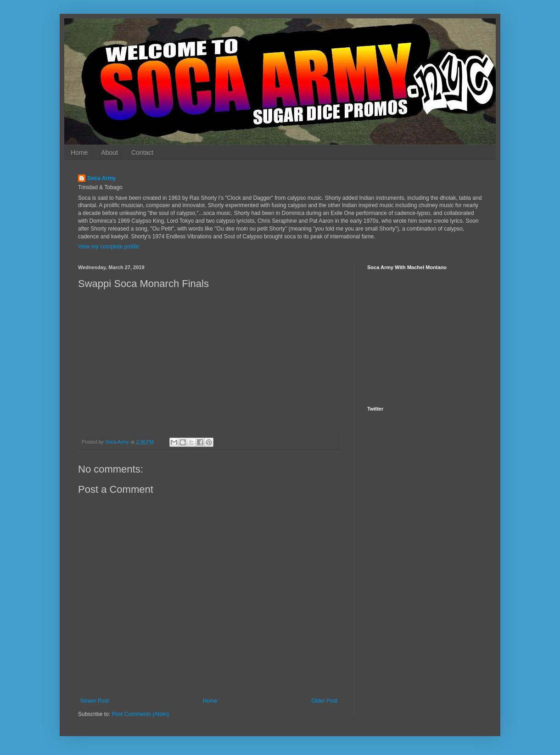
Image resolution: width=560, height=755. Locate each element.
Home (79, 152)
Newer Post (95, 701)
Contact (142, 152)
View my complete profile (109, 247)
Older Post (324, 701)
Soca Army (101, 178)
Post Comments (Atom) (140, 714)
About (109, 152)
